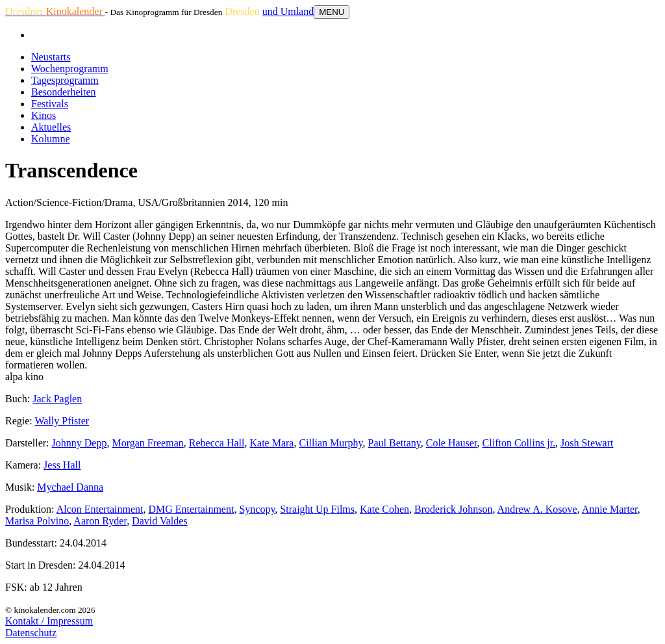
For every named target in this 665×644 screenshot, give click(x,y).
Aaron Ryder (100, 521)
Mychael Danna (70, 487)
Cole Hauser (452, 443)
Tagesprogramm (65, 80)
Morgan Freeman (147, 443)
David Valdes (159, 521)
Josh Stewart (587, 443)
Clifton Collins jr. (519, 443)
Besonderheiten (64, 92)
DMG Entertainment (191, 509)
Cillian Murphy (331, 443)
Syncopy (257, 509)
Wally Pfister (62, 421)
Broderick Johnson (453, 509)
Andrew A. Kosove (537, 509)
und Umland (288, 11)
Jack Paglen (57, 399)
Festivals (50, 104)
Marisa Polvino (37, 521)
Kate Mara (272, 443)
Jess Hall (62, 465)
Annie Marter (610, 509)
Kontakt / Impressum (49, 621)
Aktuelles (51, 127)
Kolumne (51, 139)
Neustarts (51, 57)
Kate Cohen (384, 509)
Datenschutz (31, 633)
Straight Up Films (317, 509)
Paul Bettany (395, 443)
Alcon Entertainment (100, 509)
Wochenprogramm (70, 69)
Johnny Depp (80, 443)
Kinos (44, 115)
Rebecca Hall (217, 443)
